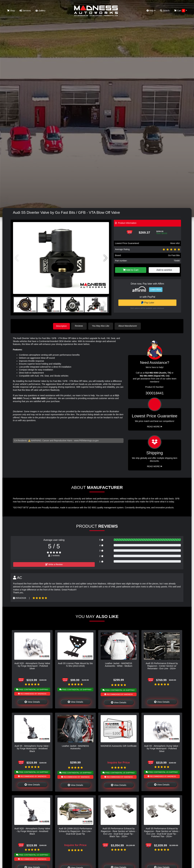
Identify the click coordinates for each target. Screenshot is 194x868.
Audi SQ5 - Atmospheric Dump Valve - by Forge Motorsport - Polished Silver (32, 666)
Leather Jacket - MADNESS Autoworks (75, 747)
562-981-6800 (39, 398)
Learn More (156, 290)
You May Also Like (102, 326)
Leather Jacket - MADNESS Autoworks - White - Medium (119, 664)
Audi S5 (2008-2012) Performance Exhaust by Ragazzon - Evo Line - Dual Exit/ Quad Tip (75, 831)
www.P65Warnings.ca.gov (86, 440)
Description (61, 326)
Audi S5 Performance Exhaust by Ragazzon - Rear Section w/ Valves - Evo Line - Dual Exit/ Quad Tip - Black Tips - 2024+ (119, 832)
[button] (105, 258)
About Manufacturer (129, 326)
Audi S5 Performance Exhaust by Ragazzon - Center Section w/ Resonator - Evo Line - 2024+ (162, 666)
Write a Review (54, 564)
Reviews (80, 326)
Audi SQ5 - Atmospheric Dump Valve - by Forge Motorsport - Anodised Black (32, 831)
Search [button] (165, 11)
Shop (11, 11)
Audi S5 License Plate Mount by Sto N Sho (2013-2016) (75, 664)
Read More (155, 426)
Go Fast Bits (174, 255)
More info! (175, 243)
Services (25, 11)
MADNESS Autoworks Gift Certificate (119, 746)
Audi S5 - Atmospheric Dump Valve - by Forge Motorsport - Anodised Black (32, 748)
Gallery (40, 11)
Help (151, 11)
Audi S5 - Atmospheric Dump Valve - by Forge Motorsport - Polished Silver (162, 748)
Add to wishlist (164, 270)
